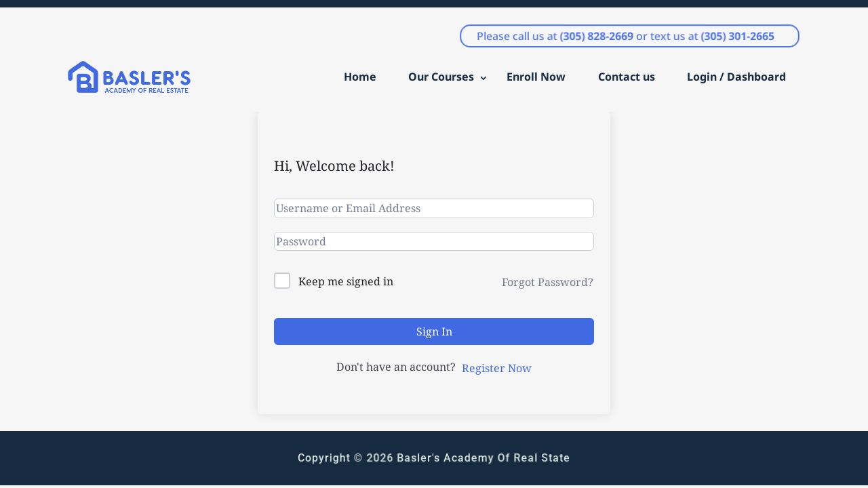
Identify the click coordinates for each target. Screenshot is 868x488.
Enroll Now (536, 77)
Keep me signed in (346, 281)
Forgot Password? (548, 282)
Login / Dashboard (736, 77)
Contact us (627, 77)
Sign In (434, 331)
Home (360, 77)
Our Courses (441, 77)
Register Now (497, 368)
